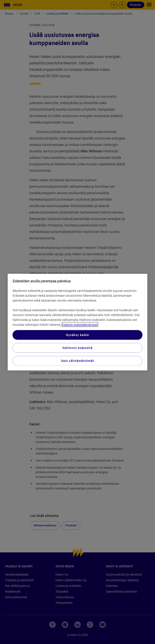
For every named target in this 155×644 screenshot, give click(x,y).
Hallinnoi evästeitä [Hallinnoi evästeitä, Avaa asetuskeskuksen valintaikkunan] (77, 348)
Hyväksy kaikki (77, 335)
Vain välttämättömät (77, 361)
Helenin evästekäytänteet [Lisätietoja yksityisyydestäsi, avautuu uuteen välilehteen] (80, 324)
